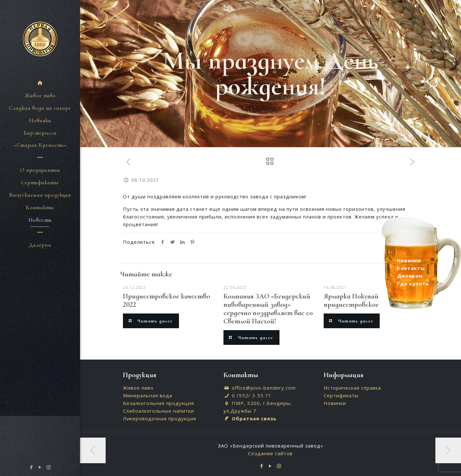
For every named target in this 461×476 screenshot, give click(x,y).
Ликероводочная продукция (160, 418)
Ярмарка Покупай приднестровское (351, 300)
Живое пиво (138, 388)
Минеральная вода (148, 395)
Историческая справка (352, 388)
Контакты (411, 268)
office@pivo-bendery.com (264, 388)
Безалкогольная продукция (158, 403)
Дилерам (410, 276)
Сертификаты (341, 395)
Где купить (413, 283)
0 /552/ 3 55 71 (252, 395)
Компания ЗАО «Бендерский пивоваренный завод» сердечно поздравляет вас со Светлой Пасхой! (268, 309)
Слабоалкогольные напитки (158, 411)
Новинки (335, 403)
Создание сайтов (270, 453)
